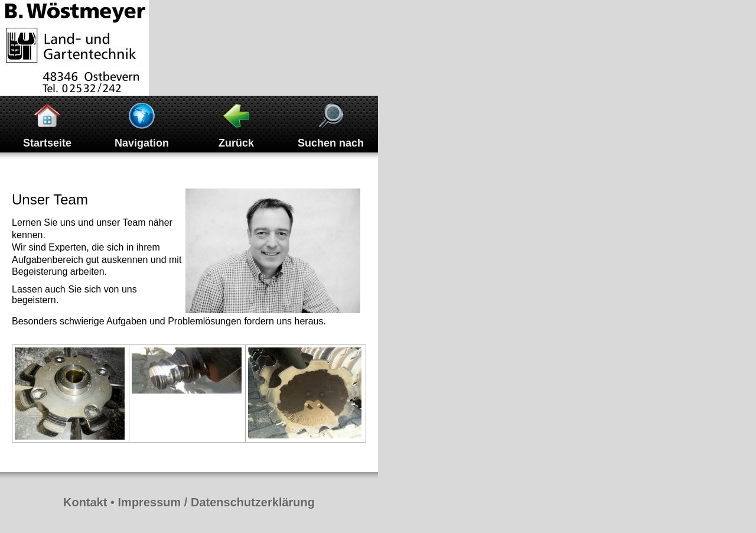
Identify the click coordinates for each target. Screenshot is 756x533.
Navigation (142, 143)
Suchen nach (331, 143)
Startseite (47, 143)
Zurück (236, 143)
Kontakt (85, 502)
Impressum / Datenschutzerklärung (216, 502)
